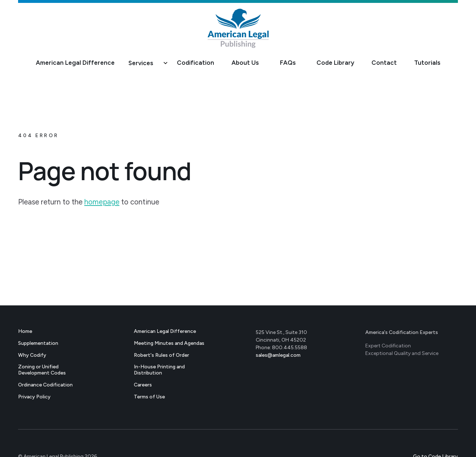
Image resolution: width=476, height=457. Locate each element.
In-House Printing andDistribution (159, 370)
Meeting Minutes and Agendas (169, 343)
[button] (146, 63)
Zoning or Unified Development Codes (42, 370)
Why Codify (32, 355)
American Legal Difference (165, 331)
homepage (102, 202)
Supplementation (38, 343)
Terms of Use (149, 397)
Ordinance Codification (45, 385)
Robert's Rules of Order (161, 355)
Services (141, 63)
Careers (143, 385)
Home (25, 331)
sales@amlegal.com (278, 355)
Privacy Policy (34, 397)
